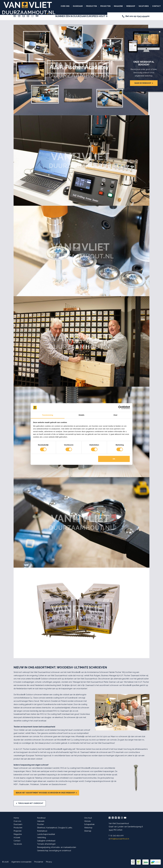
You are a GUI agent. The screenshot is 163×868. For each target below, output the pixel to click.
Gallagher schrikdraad (46, 841)
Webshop (131, 6)
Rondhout (41, 818)
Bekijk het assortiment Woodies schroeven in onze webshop (45, 793)
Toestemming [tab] (48, 415)
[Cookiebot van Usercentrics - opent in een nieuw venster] (120, 408)
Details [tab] (81, 415)
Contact (156, 6)
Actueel (17, 838)
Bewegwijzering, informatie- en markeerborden (57, 847)
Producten (91, 6)
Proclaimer (39, 862)
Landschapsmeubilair (46, 834)
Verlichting (41, 838)
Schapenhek (89, 824)
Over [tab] (116, 415)
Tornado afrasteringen (46, 844)
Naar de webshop (143, 83)
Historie (87, 821)
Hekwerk (41, 821)
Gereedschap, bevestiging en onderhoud (54, 851)
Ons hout (88, 818)
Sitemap (88, 831)
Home (16, 818)
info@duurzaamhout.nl (120, 839)
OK (114, 459)
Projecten (105, 6)
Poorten (40, 824)
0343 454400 (143, 16)
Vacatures (144, 6)
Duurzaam (78, 6)
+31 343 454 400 (117, 835)
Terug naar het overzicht (31, 803)
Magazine (118, 6)
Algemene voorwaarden (21, 862)
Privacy (49, 862)
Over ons (65, 6)
